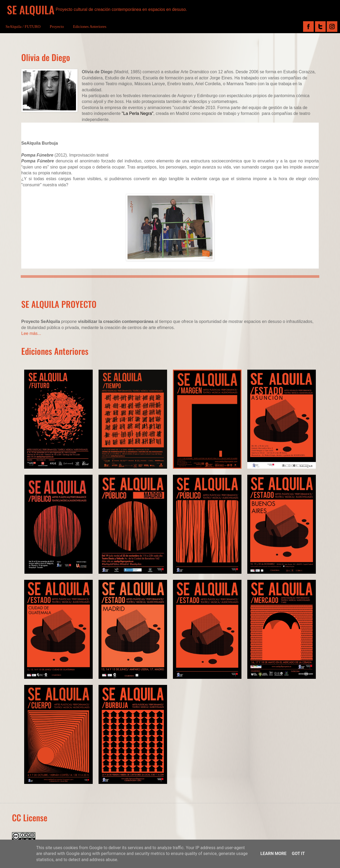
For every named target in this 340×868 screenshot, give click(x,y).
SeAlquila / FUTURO (23, 27)
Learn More (273, 854)
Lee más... (31, 333)
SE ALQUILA (31, 10)
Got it (298, 854)
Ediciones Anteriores (90, 27)
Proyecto (57, 27)
